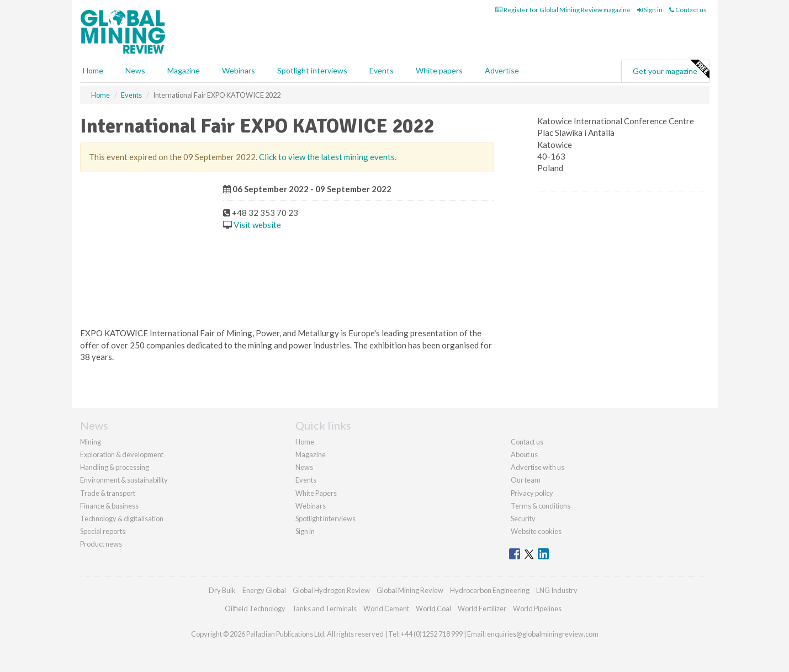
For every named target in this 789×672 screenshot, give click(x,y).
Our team (526, 480)
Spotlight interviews (312, 70)
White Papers (316, 493)
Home (93, 70)
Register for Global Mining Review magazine (563, 10)
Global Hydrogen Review (331, 590)
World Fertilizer (482, 608)
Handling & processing (115, 467)
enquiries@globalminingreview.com (543, 634)
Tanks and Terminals (324, 608)
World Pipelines (537, 608)
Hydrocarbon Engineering (490, 590)
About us (524, 454)
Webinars (239, 70)
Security (523, 518)
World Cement (386, 608)
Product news (101, 544)
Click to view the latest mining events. (328, 157)
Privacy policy (532, 493)
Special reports (103, 531)
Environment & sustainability (124, 480)
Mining (91, 442)
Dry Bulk (222, 590)
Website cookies (536, 531)
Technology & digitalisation (122, 518)
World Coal (433, 608)
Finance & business (109, 506)
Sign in (650, 10)
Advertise (502, 70)
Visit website (257, 225)
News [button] (135, 70)
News (304, 467)
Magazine (184, 70)
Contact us (688, 10)
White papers (439, 70)
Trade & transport (108, 493)
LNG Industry (557, 590)
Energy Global (264, 590)
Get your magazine (671, 70)
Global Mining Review (410, 590)
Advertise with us (538, 467)
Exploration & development (122, 454)
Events (382, 70)
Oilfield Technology (255, 608)
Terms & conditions (541, 506)
